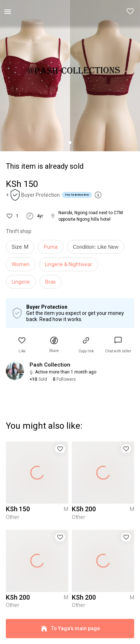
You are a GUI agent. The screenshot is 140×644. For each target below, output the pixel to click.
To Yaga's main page (70, 629)
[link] (118, 345)
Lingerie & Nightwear (69, 264)
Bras (50, 282)
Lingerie (21, 282)
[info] (98, 249)
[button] (131, 12)
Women (21, 264)
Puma (51, 247)
